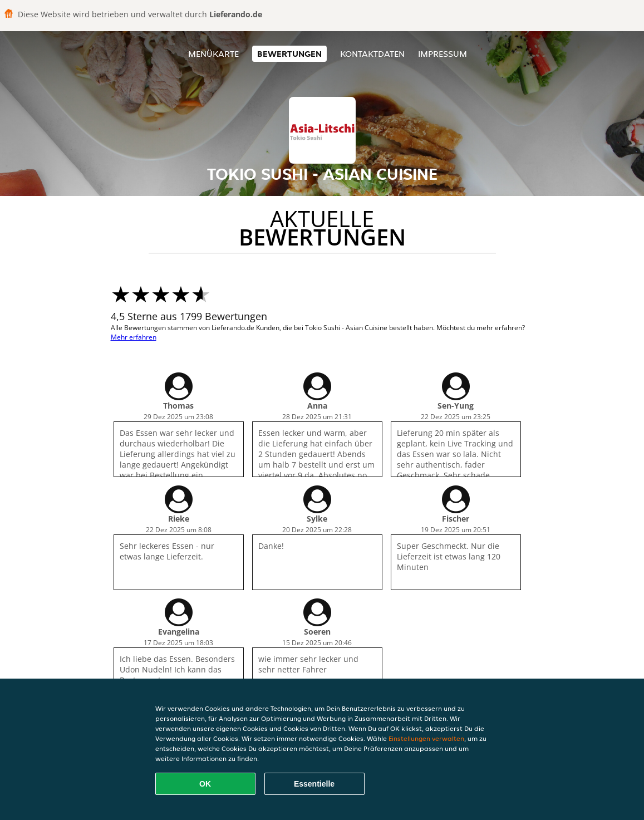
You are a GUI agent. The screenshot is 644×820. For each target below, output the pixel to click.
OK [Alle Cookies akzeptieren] (205, 784)
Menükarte (213, 54)
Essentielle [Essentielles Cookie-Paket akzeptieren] (314, 784)
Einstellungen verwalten (426, 738)
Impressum (443, 54)
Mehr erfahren (134, 337)
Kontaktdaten (372, 54)
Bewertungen (289, 54)
